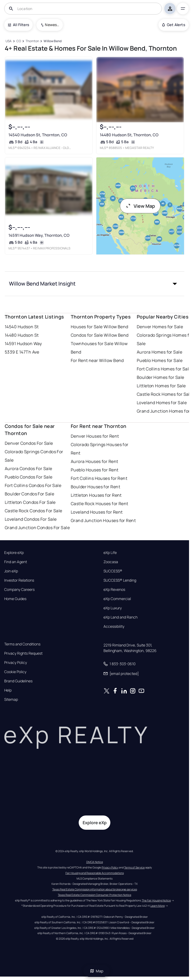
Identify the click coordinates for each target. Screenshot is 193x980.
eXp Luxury (113, 608)
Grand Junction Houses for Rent (103, 520)
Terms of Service (134, 867)
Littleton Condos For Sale (30, 502)
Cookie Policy (15, 672)
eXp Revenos (114, 590)
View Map (140, 206)
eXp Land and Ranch (121, 617)
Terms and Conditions (22, 644)
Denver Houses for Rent (95, 436)
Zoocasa (111, 562)
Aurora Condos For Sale (29, 469)
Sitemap (11, 699)
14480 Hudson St (22, 335)
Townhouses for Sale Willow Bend (99, 348)
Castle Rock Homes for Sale (164, 394)
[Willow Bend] (52, 41)
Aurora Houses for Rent (95, 461)
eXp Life (110, 553)
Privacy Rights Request (23, 653)
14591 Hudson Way (23, 344)
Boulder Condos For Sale (29, 494)
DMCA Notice (95, 862)
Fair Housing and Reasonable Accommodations (95, 873)
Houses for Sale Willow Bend (100, 327)
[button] (95, 284)
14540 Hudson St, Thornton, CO (38, 135)
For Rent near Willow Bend (97, 360)
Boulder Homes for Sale (161, 377)
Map (97, 971)
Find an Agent (16, 562)
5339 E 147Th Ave (22, 352)
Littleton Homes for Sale (161, 386)
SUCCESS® (113, 571)
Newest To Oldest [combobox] (52, 25)
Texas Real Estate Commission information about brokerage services (95, 889)
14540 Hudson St (22, 327)
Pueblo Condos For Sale (29, 477)
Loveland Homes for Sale (162, 403)
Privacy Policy (16, 663)
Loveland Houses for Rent (97, 512)
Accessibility (114, 626)
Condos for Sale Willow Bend (100, 335)
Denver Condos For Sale (29, 443)
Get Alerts (174, 25)
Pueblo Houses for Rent (95, 470)
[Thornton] (32, 41)
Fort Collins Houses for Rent (99, 478)
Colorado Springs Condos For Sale (34, 456)
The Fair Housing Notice (156, 900)
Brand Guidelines (18, 681)
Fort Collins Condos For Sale (33, 485)
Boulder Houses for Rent (95, 487)
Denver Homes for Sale (160, 327)
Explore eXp (14, 553)
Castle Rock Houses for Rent (100, 504)
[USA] (9, 41)
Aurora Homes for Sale (159, 352)
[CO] (19, 41)
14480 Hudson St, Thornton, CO (129, 135)
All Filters (18, 25)
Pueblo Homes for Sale (160, 360)
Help (8, 690)
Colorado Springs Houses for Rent (100, 449)
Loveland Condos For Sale (31, 519)
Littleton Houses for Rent (96, 495)
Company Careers (19, 590)
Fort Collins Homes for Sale (164, 369)
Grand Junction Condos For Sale (37, 528)
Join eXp (11, 571)
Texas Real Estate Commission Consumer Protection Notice (95, 895)
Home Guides (15, 599)
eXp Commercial (117, 599)
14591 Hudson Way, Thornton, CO (39, 235)
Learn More (158, 906)
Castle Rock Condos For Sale (34, 511)
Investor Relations (19, 580)
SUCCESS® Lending (120, 580)
